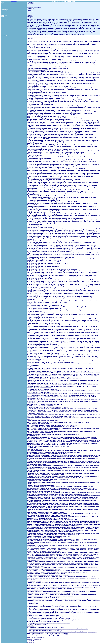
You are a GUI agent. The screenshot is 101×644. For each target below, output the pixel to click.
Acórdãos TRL (14, 1)
